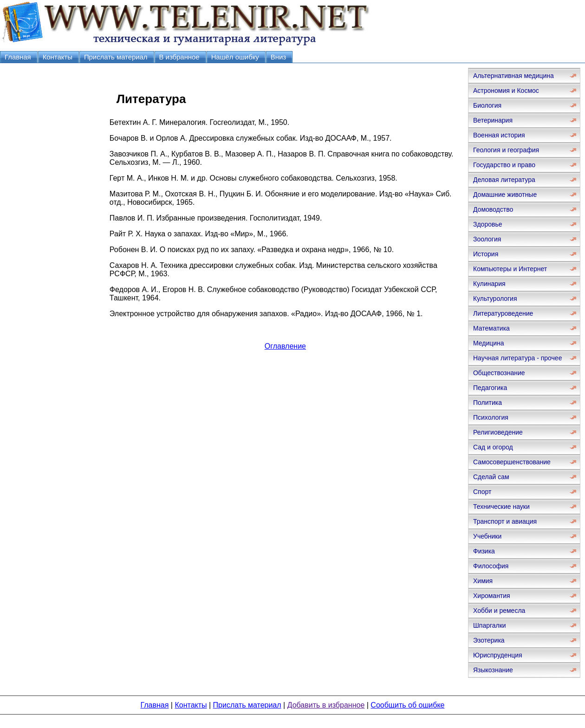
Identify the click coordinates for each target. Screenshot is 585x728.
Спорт (482, 492)
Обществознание (499, 373)
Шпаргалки (490, 625)
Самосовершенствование (512, 462)
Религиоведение (498, 432)
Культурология (495, 299)
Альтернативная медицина (513, 76)
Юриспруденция (498, 655)
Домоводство (493, 209)
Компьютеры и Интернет (510, 269)
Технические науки (501, 507)
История (486, 254)
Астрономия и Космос (506, 91)
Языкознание (493, 670)
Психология (491, 417)
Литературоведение (503, 313)
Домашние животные (505, 195)
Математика (491, 328)
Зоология (487, 239)
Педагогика (490, 388)
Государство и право (504, 165)
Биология (487, 105)
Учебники (487, 536)
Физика (484, 551)
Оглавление (285, 346)
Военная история (499, 135)
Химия (483, 581)
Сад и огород (493, 447)
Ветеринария (493, 120)
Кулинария (489, 284)
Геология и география (506, 150)
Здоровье (488, 224)
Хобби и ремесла (499, 611)
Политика (487, 403)
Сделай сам (491, 477)
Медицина (489, 343)
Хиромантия (492, 596)
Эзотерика (489, 640)
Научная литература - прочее (517, 358)
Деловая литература (504, 180)
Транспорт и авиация (505, 521)
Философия (491, 566)
